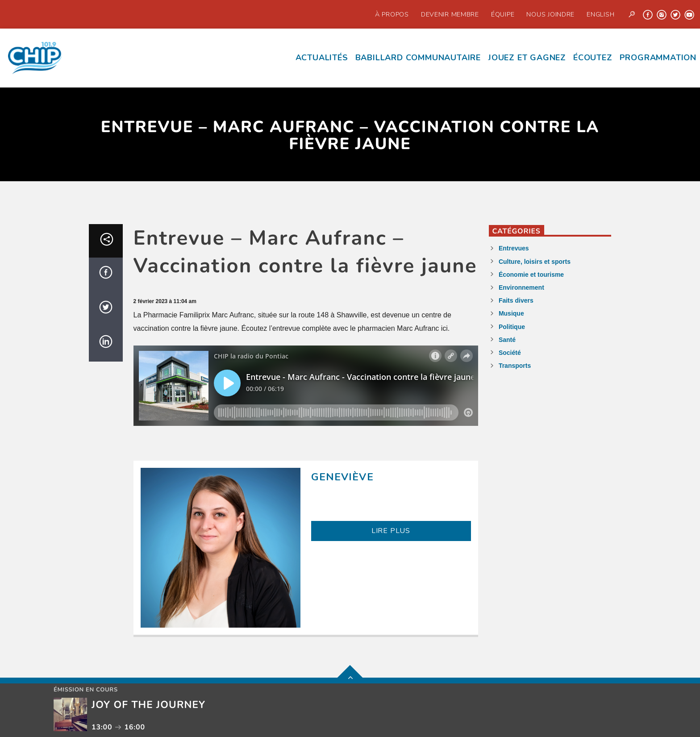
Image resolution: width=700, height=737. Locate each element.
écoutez (593, 58)
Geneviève (342, 477)
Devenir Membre (450, 14)
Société (510, 353)
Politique (512, 327)
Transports (515, 366)
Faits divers (516, 300)
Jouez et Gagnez (527, 58)
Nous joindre (550, 14)
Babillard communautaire (418, 58)
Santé (507, 340)
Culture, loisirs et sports (535, 262)
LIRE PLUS (391, 531)
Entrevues (514, 248)
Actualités (322, 58)
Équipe (503, 14)
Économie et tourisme (531, 275)
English (600, 14)
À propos (392, 14)
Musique (511, 313)
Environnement (521, 287)
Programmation (658, 58)
